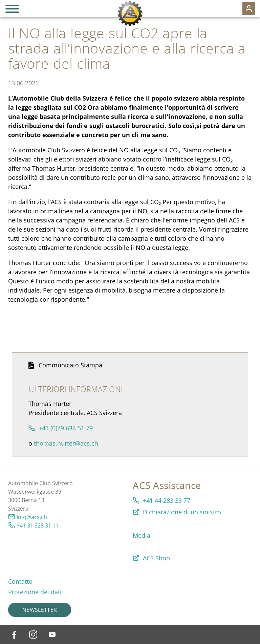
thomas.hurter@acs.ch (66, 443)
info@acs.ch (32, 517)
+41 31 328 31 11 (38, 525)
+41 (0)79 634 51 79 (66, 428)
